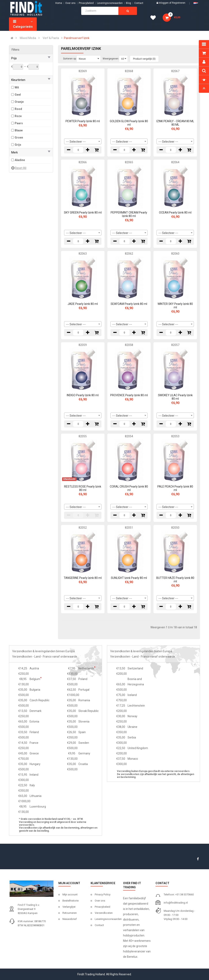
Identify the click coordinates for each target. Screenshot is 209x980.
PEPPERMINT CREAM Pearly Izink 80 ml (129, 214)
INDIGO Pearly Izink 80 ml (83, 395)
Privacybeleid (86, 3)
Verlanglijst (69, 907)
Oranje (19, 102)
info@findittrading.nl (176, 903)
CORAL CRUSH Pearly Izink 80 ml (129, 488)
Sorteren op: (70, 59)
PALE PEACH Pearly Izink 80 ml (175, 488)
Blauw (19, 130)
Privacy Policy (103, 894)
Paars (19, 123)
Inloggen (164, 3)
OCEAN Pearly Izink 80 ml (175, 213)
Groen (19, 138)
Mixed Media (28, 38)
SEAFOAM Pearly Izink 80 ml (129, 304)
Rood (18, 109)
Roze (18, 116)
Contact (99, 925)
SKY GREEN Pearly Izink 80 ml (83, 213)
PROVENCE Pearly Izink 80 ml (129, 395)
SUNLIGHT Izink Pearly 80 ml (129, 578)
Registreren (179, 3)
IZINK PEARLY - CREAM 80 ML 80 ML (175, 123)
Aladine (20, 160)
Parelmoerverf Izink (77, 38)
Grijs (18, 145)
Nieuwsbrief (70, 919)
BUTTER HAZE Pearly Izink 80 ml (175, 580)
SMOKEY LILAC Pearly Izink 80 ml (175, 397)
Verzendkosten (104, 913)
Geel (18, 95)
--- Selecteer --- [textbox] (76, 142)
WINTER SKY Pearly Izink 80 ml (175, 306)
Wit (17, 87)
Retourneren (70, 913)
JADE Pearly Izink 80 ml (83, 304)
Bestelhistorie (71, 901)
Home (59, 3)
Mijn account (70, 894)
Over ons (70, 3)
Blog (128, 3)
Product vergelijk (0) (144, 59)
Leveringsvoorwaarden (110, 3)
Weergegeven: (111, 59)
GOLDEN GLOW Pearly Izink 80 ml (129, 123)
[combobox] (83, 141)
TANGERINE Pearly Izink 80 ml (83, 578)
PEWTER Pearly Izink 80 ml (83, 121)
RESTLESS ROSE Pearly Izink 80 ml (83, 488)
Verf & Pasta (51, 38)
